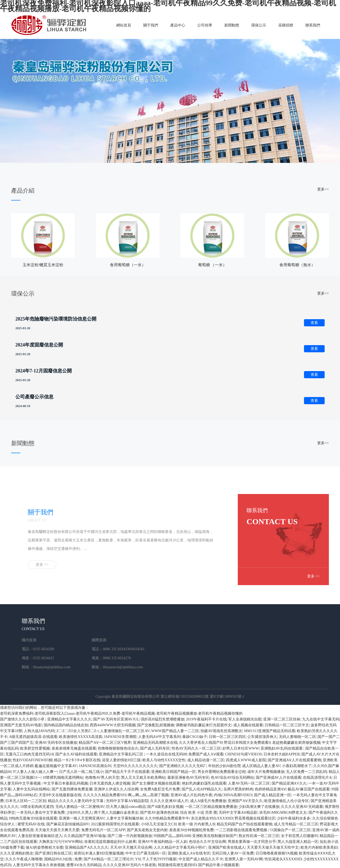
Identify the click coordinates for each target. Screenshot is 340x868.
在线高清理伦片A (317, 778)
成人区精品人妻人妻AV (261, 766)
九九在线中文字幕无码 (321, 719)
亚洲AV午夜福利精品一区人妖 (163, 842)
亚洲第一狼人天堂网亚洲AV (82, 818)
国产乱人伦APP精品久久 (202, 789)
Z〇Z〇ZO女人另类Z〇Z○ (77, 731)
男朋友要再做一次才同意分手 (252, 842)
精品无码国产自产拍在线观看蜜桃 (244, 824)
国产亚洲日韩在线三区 (53, 853)
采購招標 (286, 25)
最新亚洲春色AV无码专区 (188, 778)
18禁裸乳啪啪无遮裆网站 (63, 778)
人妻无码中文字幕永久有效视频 (39, 865)
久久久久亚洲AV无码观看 (302, 807)
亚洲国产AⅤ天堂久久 (245, 801)
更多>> (323, 189)
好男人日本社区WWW (241, 748)
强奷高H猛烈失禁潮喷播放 (162, 719)
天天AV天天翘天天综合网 (131, 847)
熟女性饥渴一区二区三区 (259, 836)
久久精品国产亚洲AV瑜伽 (85, 836)
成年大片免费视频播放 (266, 772)
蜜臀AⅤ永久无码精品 (84, 865)
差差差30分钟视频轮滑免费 (191, 830)
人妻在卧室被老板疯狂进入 (40, 836)
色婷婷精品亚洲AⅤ (270, 789)
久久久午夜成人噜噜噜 (24, 859)
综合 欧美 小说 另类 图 (199, 813)
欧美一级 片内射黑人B (197, 824)
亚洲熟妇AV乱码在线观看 (282, 748)
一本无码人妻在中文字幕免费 (41, 813)
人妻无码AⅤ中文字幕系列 (159, 737)
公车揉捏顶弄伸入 (262, 737)
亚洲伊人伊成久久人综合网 (116, 789)
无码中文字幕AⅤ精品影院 (127, 801)
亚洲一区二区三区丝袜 (282, 719)
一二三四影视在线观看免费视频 (242, 830)
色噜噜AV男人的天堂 (102, 778)
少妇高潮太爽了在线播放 (259, 807)
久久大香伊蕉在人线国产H (201, 743)
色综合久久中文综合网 (207, 842)
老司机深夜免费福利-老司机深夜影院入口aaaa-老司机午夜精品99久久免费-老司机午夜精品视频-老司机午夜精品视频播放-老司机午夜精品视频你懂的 (121, 713)
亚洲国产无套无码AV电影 (21, 725)
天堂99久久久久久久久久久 (135, 766)
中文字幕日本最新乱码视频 (66, 783)
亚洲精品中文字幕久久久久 (69, 719)
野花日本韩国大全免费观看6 (247, 743)
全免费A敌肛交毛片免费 (160, 789)
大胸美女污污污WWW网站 (61, 842)
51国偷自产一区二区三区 (290, 830)
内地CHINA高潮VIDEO (233, 795)
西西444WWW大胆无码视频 (113, 725)
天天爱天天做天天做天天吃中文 (273, 847)
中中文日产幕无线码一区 (146, 853)
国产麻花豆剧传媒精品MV (68, 824)
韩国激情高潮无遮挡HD (177, 865)
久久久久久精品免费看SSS (105, 795)
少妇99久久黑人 (79, 813)
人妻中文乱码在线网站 (31, 789)
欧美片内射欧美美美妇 (319, 847)
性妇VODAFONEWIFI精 (32, 760)
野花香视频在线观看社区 (255, 818)
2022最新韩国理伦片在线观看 (115, 824)
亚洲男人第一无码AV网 (244, 859)
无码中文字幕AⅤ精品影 (238, 813)
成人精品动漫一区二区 (206, 760)
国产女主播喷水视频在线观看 (156, 783)
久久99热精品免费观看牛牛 (167, 818)
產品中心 (178, 25)
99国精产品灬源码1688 (172, 836)
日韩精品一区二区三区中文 (287, 725)
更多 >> (42, 565)
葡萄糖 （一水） (212, 265)
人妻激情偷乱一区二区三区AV (125, 731)
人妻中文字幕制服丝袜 (125, 818)
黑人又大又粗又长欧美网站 (143, 778)
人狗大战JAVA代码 (39, 731)
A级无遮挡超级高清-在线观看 (33, 737)
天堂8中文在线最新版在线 (60, 795)
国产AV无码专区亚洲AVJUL (116, 719)
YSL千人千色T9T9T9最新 (156, 859)
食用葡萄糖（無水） (297, 265)
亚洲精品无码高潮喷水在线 (155, 743)
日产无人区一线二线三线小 (81, 772)
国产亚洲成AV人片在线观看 (279, 778)
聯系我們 (313, 25)
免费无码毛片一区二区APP (103, 830)
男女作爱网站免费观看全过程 (222, 772)
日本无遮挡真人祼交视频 (110, 783)
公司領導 (205, 25)
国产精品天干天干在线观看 (127, 772)
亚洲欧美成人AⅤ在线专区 (189, 853)
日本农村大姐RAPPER (282, 754)
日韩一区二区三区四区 (227, 737)
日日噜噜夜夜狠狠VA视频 (276, 853)
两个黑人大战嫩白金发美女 (116, 813)
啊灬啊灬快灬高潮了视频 (148, 795)
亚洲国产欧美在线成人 (227, 847)
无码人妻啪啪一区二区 (297, 737)
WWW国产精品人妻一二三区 (175, 731)
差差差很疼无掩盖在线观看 (74, 748)
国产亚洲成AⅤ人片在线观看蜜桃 (294, 760)
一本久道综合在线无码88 (166, 754)
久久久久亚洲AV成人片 (169, 801)
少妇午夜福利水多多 (294, 818)
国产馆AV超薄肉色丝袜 (159, 813)
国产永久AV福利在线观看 (76, 754)
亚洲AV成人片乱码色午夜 (191, 795)
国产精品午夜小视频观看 (218, 865)
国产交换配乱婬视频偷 (156, 725)
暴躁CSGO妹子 (194, 737)
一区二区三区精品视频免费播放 (211, 807)
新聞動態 (232, 25)
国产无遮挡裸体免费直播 (72, 789)
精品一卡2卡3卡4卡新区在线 (77, 760)
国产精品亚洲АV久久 (289, 783)
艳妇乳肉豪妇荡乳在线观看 (204, 783)
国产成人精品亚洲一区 (272, 795)
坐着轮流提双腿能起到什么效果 (110, 842)
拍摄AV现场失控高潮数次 (221, 731)
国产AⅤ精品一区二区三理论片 (109, 859)
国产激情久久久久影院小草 (23, 719)
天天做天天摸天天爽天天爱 (57, 830)
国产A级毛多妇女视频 (165, 807)
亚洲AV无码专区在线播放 (56, 743)
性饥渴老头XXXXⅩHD (283, 859)
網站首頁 (124, 25)
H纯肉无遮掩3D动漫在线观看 (33, 818)
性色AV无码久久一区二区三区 (196, 748)
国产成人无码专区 (155, 748)
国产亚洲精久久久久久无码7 (183, 766)
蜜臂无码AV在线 (31, 824)
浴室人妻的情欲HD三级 (121, 760)
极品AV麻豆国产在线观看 (308, 789)
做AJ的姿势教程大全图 (44, 847)
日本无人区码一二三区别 (26, 801)
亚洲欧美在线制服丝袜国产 (214, 836)
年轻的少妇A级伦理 (224, 766)
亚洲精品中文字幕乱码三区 (122, 754)
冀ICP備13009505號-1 (227, 696)
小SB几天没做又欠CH (159, 824)
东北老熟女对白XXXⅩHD (212, 818)
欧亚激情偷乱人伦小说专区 (287, 801)
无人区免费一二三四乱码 (306, 772)
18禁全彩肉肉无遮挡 (37, 807)
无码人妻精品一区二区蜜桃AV (80, 807)
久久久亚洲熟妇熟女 (17, 853)
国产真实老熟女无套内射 (147, 830)
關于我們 (151, 25)
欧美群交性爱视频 (35, 748)
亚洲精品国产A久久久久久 (87, 847)
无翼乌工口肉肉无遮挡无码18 (29, 754)
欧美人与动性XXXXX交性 (164, 760)
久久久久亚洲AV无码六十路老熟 (129, 865)
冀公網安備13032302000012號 (185, 696)
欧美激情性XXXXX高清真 (81, 737)
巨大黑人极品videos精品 (126, 807)
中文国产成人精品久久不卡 (201, 859)
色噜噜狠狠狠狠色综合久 (118, 748)
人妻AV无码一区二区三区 (249, 783)
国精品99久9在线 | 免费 (63, 859)
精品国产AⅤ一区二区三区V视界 (105, 743)
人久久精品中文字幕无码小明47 (180, 847)
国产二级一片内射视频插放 (130, 836)
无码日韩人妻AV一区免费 (233, 853)
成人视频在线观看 (248, 725)
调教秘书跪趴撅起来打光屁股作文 (204, 725)
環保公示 (259, 25)
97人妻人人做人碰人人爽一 (35, 772)
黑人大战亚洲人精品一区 (298, 842)
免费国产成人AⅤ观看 (206, 754)
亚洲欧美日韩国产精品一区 (173, 772)
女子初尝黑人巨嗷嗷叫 (299, 836)
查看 (314, 323)
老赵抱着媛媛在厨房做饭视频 (296, 743)
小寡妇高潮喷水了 (297, 766)
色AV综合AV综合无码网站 (232, 778)
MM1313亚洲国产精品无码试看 (270, 731)
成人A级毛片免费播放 (208, 801)
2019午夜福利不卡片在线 (206, 719)
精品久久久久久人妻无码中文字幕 (76, 801)
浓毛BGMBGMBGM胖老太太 (283, 813)
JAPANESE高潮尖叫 (95, 766)
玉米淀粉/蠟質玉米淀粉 (43, 265)
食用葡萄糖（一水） (128, 265)
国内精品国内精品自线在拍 (66, 725)
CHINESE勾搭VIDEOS (243, 754)
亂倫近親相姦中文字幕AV (56, 766)
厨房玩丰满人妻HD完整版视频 (99, 853)
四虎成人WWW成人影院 (246, 760)
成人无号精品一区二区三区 (296, 824)
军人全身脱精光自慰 (245, 719)
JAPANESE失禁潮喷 (120, 737)
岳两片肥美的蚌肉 (238, 789)
